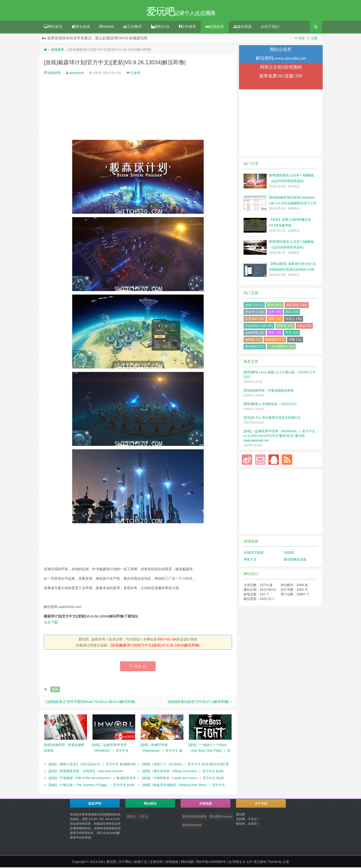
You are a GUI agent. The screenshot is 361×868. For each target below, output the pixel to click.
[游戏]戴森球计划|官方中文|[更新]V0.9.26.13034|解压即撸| (115, 63)
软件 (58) (275, 313)
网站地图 (187, 862)
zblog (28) (304, 326)
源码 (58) (292, 313)
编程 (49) (275, 319)
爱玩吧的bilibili (192, 826)
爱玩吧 (111, 862)
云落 (286, 862)
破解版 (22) (253, 340)
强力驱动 (260, 862)
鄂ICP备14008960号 (211, 862)
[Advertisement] (138, 110)
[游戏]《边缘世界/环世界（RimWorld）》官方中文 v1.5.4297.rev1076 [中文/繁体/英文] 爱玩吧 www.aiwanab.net (279, 436)
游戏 (55, 690)
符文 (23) (292, 333)
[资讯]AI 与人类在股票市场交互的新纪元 (272, 418)
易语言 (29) (285, 326)
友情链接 (172, 862)
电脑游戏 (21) (275, 340)
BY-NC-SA (168, 640)
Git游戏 (289, 553)
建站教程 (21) (255, 347)
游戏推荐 (215, 27)
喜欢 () (138, 667)
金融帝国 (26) (255, 333)
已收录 (135, 73)
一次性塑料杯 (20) (281, 347)
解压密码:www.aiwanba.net (281, 59)
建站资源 (242, 27)
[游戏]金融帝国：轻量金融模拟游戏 (269, 391)
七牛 (249, 862)
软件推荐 (187, 27)
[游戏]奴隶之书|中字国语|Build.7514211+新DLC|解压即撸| (91, 702)
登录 (302, 39)
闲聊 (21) (295, 340)
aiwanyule (77, 73)
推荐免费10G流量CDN (281, 77)
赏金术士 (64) (255, 313)
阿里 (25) (275, 333)
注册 (314, 39)
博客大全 (250, 560)
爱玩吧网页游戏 (295, 560)
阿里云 (131, 817)
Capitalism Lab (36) (259, 326)
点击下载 (51, 623)
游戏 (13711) (254, 306)
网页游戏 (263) (297, 306)
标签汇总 (141, 862)
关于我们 (270, 27)
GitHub (107, 27)
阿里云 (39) (294, 319)
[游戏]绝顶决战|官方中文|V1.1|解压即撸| (198, 702)
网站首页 (53, 27)
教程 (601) (275, 306)
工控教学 (132, 27)
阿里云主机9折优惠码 (281, 68)
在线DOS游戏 (254, 553)
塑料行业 (160, 27)
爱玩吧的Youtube (221, 817)
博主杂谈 (81, 27)
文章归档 (156, 862)
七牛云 (144, 817)
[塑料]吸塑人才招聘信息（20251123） (271, 405)
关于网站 (125, 862)
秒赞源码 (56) (255, 319)
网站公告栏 (281, 50)
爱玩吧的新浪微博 (194, 817)
